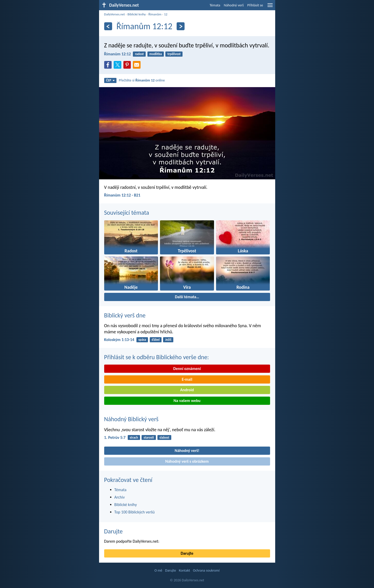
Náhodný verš (234, 5)
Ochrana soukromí (206, 570)
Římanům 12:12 (118, 54)
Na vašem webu (187, 401)
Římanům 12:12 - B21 (122, 195)
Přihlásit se (255, 5)
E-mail (187, 379)
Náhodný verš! (187, 451)
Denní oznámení (187, 369)
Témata (215, 5)
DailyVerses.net (115, 14)
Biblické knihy (137, 14)
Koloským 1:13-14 (119, 340)
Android (187, 390)
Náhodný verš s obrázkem (187, 461)
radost (139, 54)
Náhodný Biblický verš (131, 419)
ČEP (110, 80)
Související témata (127, 213)
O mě (158, 570)
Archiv (120, 497)
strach (134, 437)
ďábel (156, 340)
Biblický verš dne (125, 315)
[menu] (270, 7)
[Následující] (181, 26)
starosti (149, 437)
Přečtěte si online (142, 80)
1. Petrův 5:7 (115, 437)
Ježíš (168, 340)
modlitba (156, 54)
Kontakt (185, 570)
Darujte (114, 531)
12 (166, 14)
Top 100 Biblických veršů (135, 512)
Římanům (155, 14)
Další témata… (187, 297)
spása (142, 340)
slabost (164, 437)
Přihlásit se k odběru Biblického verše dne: (157, 357)
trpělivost (174, 54)
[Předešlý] (108, 26)
